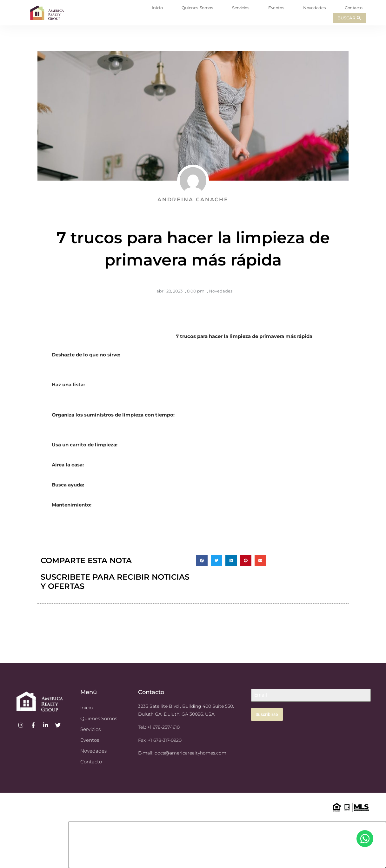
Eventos (276, 8)
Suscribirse (267, 714)
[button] (202, 561)
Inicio (157, 8)
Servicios (241, 8)
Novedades (314, 8)
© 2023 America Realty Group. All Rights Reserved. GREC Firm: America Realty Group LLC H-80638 (63, 806)
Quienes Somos (197, 8)
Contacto (353, 8)
